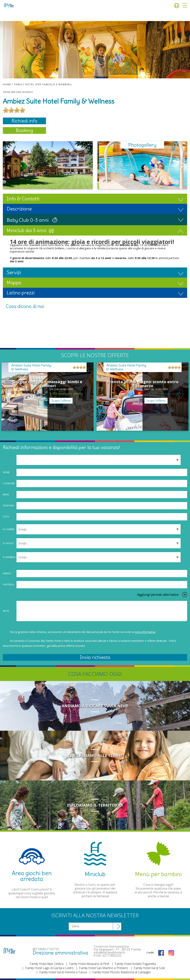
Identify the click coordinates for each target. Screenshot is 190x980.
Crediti (150, 953)
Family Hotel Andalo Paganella (135, 964)
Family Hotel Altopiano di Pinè (89, 964)
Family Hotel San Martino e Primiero (104, 968)
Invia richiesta (95, 657)
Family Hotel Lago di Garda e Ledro (49, 968)
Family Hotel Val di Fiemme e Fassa (63, 972)
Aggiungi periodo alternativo (158, 595)
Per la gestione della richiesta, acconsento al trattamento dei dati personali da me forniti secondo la (83, 632)
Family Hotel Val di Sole (149, 968)
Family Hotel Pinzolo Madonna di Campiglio (122, 972)
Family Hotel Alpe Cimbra (47, 964)
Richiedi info (24, 121)
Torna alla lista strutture (18, 92)
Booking (24, 130)
